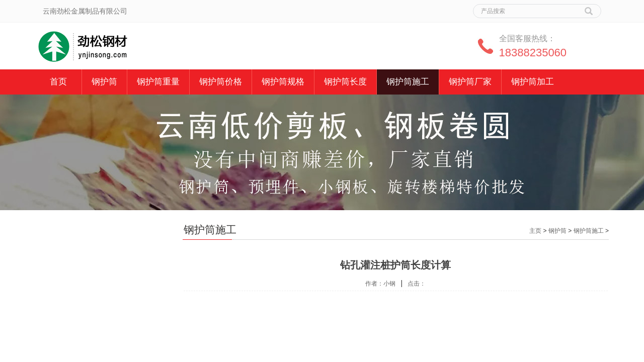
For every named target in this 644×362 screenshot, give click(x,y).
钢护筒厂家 (470, 82)
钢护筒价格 (221, 82)
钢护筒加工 (533, 82)
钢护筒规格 (283, 82)
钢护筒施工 (408, 82)
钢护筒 (104, 82)
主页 (535, 231)
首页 (58, 82)
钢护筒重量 (158, 82)
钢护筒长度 (345, 82)
